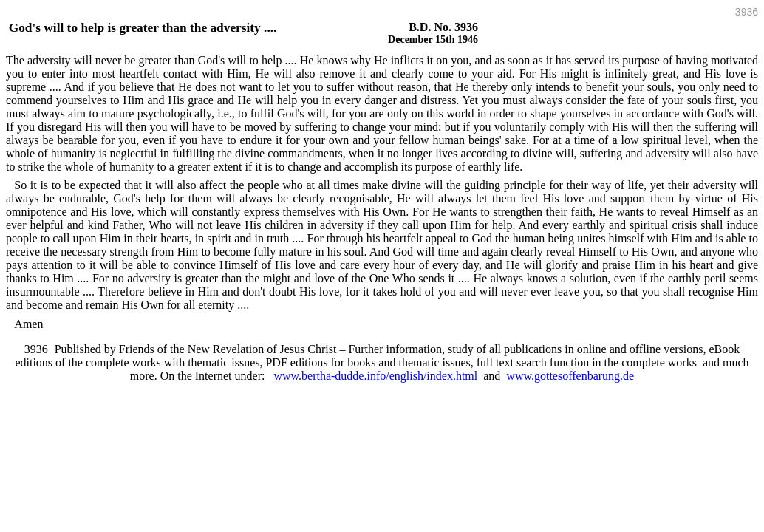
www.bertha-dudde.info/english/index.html (375, 376)
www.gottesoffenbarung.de (570, 376)
